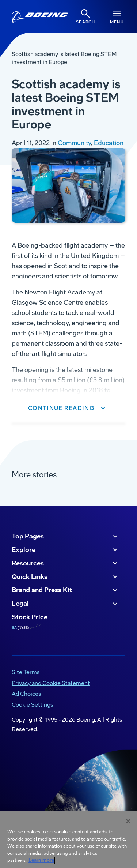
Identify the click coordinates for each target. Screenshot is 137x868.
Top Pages (66, 537)
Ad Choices (26, 694)
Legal (66, 604)
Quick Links (66, 577)
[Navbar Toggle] (117, 16)
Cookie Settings (33, 705)
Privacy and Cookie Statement (51, 683)
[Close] (128, 821)
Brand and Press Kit (66, 590)
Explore (66, 550)
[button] (68, 408)
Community (74, 143)
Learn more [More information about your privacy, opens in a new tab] (41, 860)
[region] (68, 839)
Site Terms (26, 672)
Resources (66, 563)
